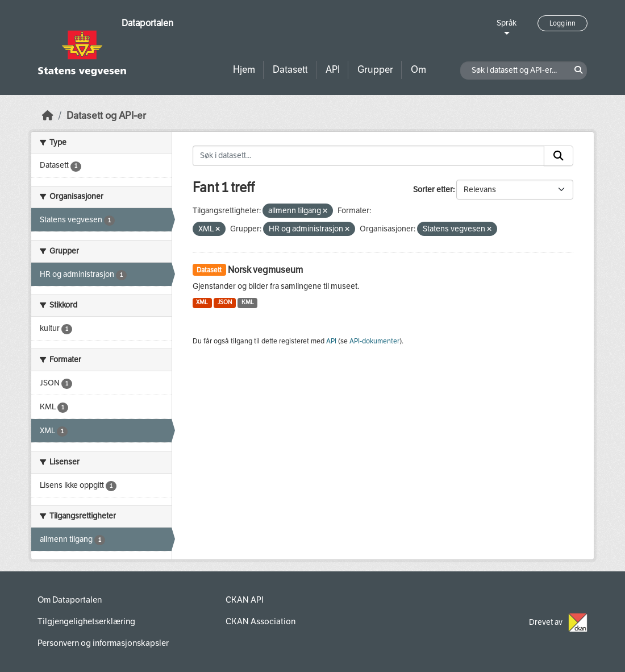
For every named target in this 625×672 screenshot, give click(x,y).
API (333, 70)
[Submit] (559, 156)
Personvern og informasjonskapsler (103, 643)
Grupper (375, 70)
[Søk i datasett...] (369, 156)
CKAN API (245, 600)
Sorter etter (433, 190)
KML (248, 302)
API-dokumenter (374, 341)
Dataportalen (147, 23)
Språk (507, 23)
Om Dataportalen (70, 600)
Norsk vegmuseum (265, 270)
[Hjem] (48, 116)
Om (418, 70)
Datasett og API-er (106, 116)
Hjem (244, 70)
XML (202, 302)
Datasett (290, 70)
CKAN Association (261, 621)
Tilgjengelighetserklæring (86, 621)
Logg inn (562, 23)
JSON (225, 302)
